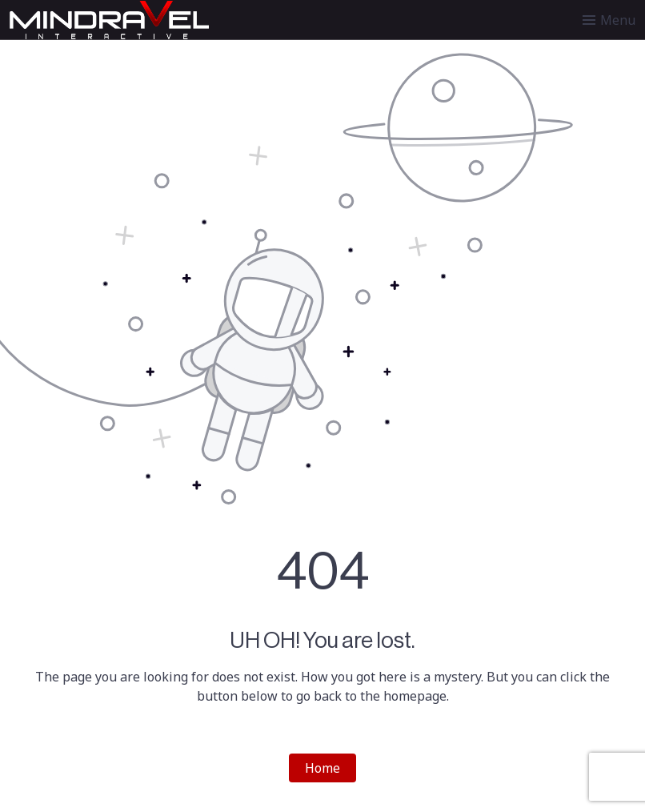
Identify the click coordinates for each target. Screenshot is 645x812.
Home (322, 768)
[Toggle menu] (609, 20)
